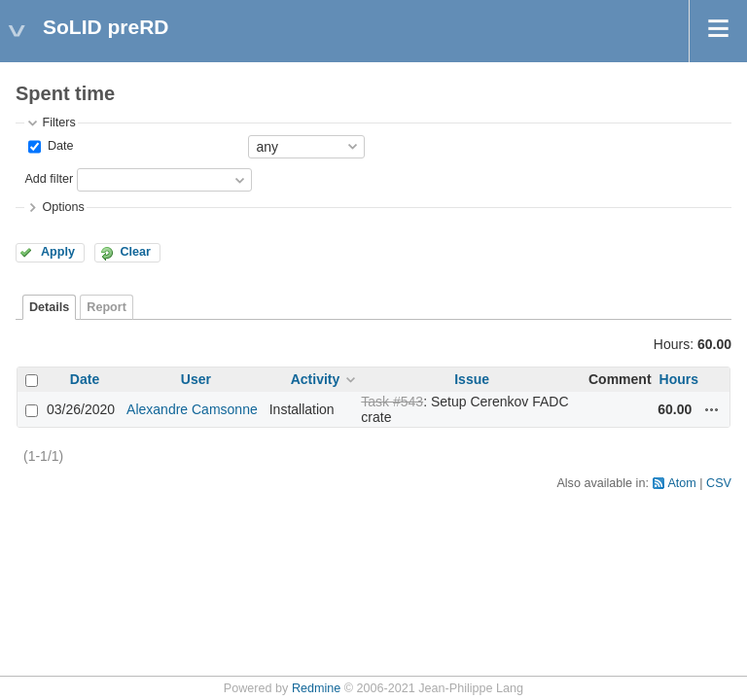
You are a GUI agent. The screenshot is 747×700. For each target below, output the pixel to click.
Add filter (49, 179)
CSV (719, 483)
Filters (58, 122)
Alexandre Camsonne (192, 409)
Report (107, 307)
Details (49, 307)
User (196, 379)
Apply (58, 252)
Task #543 (392, 402)
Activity (316, 379)
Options (63, 207)
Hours (679, 379)
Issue (472, 379)
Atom (681, 483)
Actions (712, 409)
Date (58, 146)
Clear (135, 252)
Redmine (316, 688)
